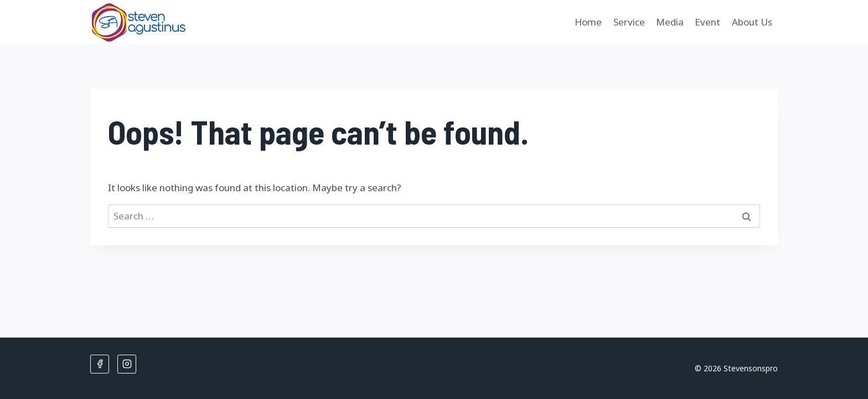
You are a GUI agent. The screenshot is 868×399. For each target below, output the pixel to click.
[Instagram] (127, 364)
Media (670, 22)
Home (588, 22)
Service (629, 22)
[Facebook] (100, 364)
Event (707, 22)
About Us (752, 22)
